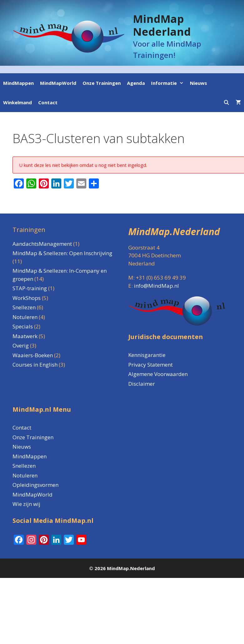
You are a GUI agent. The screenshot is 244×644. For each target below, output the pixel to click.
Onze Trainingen (102, 83)
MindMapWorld (58, 83)
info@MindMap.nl (156, 286)
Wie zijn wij (26, 504)
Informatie (169, 83)
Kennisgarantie (147, 355)
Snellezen (24, 466)
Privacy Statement (150, 365)
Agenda (136, 83)
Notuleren (25, 475)
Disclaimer (142, 384)
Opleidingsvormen (36, 485)
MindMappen (18, 83)
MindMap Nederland (162, 25)
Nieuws (198, 83)
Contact (48, 102)
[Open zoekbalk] (226, 102)
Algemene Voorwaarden (158, 374)
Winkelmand (18, 102)
